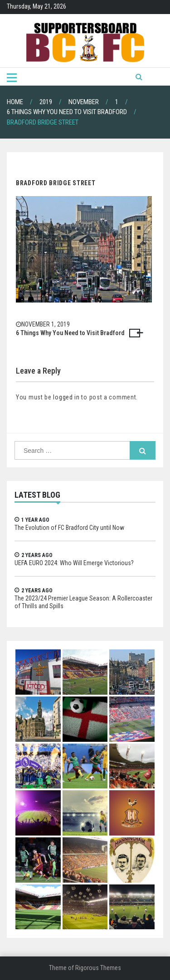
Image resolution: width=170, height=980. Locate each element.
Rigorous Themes (98, 968)
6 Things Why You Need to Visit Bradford (70, 333)
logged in (66, 397)
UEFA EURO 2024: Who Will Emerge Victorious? (74, 563)
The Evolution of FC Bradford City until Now (69, 528)
